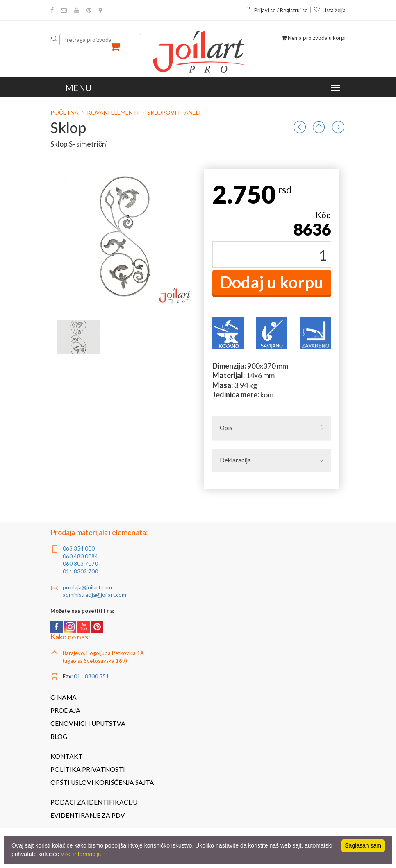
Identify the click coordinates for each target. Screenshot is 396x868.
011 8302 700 (80, 571)
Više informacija (81, 854)
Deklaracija (235, 460)
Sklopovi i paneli (174, 112)
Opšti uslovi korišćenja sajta (102, 782)
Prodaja (65, 710)
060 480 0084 (80, 556)
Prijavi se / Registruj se (276, 10)
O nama (64, 697)
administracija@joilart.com (94, 595)
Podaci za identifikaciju (94, 802)
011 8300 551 (91, 676)
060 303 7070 (80, 564)
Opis (226, 428)
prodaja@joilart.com (87, 587)
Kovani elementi (113, 112)
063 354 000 (79, 548)
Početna (65, 112)
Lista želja (330, 10)
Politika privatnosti (88, 769)
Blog (59, 737)
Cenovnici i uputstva (88, 723)
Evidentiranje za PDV (88, 815)
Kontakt (67, 756)
